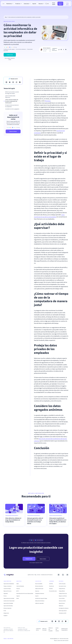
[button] (10, 4)
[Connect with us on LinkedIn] (63, 575)
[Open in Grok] (16, 82)
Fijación (34, 4)
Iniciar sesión (54, 4)
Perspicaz (48, 101)
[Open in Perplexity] (13, 82)
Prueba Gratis (67, 4)
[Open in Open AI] (6, 82)
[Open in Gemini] (10, 82)
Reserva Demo (60, 4)
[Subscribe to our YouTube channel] (67, 575)
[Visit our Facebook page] (59, 575)
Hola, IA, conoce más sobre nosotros (61, 641)
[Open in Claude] (20, 82)
